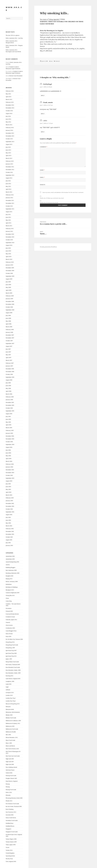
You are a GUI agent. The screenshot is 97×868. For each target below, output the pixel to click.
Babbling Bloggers (11, 567)
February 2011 (10, 229)
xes (52, 61)
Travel (7, 847)
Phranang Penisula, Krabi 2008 (14, 798)
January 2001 (9, 545)
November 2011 (10, 203)
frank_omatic (48, 102)
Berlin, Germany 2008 (12, 582)
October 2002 (9, 509)
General (8, 622)
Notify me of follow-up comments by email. (52, 198)
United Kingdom (10, 853)
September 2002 (10, 512)
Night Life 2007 (10, 762)
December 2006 (10, 369)
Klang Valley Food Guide (12, 662)
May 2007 (8, 355)
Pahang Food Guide (11, 776)
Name (42, 170)
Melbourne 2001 (10, 726)
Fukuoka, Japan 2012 (11, 620)
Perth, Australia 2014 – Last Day (14, 38)
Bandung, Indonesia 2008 (13, 573)
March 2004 (9, 461)
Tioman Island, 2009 (11, 842)
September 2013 (10, 142)
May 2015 (8, 94)
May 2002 (8, 523)
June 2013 (8, 150)
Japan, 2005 (9, 659)
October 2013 (9, 139)
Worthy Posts (9, 859)
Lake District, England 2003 (13, 679)
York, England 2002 (11, 861)
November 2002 (10, 506)
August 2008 (9, 313)
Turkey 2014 (9, 850)
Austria (8, 565)
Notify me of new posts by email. (49, 203)
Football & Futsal (10, 617)
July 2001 (8, 543)
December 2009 (10, 268)
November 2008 (10, 304)
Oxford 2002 (9, 773)
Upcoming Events (10, 856)
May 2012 (8, 186)
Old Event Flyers (10, 770)
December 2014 (10, 105)
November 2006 (10, 372)
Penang (8, 784)
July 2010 (8, 248)
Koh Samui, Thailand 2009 (13, 665)
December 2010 (10, 234)
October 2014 (9, 111)
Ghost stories (9, 625)
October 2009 (9, 273)
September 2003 (10, 478)
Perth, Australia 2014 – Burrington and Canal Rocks (13, 51)
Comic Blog (9, 601)
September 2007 (10, 343)
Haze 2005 (9, 636)
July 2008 (8, 315)
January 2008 (9, 332)
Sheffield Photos (10, 826)
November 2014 (10, 108)
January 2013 (9, 164)
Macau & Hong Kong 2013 (13, 704)
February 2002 (10, 529)
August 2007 (9, 346)
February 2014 (10, 128)
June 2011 (8, 217)
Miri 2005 (8, 735)
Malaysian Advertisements (13, 712)
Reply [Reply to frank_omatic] (43, 114)
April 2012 (9, 189)
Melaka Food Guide (11, 718)
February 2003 (10, 498)
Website (43, 185)
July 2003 (8, 484)
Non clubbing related (11, 767)
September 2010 (10, 243)
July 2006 (8, 383)
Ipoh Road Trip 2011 (11, 656)
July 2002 (8, 517)
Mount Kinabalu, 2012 (12, 737)
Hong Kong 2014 (10, 642)
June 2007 (8, 352)
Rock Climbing (10, 809)
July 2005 (8, 416)
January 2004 (9, 467)
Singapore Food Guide (12, 832)
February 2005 (10, 430)
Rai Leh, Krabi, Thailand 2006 (14, 806)
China (7, 598)
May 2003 (8, 489)
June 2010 (8, 251)
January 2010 (9, 265)
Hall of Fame (9, 634)
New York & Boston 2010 (12, 749)
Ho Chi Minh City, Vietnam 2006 (14, 639)
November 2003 (10, 473)
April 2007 (9, 358)
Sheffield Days (10, 823)
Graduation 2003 (10, 628)
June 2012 (8, 184)
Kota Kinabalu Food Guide (13, 667)
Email (42, 177)
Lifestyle (8, 690)
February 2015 (10, 102)
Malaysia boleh (10, 709)
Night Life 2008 (10, 764)
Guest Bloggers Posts (11, 631)
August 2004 (9, 447)
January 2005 (9, 433)
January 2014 (9, 130)
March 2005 (9, 428)
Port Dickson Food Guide (12, 804)
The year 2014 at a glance (13, 35)
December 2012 (10, 167)
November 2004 (10, 439)
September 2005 (10, 411)
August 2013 (9, 144)
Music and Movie (10, 746)
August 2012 (9, 178)
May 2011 (8, 220)
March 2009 (9, 293)
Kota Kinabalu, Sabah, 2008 (13, 670)
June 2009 (8, 285)
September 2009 (10, 276)
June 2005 (8, 419)
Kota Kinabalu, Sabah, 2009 (13, 673)
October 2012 (9, 172)
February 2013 (10, 161)
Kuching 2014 (9, 676)
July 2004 (8, 450)
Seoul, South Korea (11, 818)
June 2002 (8, 520)
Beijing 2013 (9, 579)
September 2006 (10, 377)
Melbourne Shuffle (11, 732)
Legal (7, 687)
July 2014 (8, 116)
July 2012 (8, 181)
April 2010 (9, 257)
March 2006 (9, 394)
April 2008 (9, 324)
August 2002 (9, 515)
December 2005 (10, 402)
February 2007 (10, 363)
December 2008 (10, 301)
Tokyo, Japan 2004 (11, 845)
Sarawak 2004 (10, 815)
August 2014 (9, 113)
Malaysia (8, 707)
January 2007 (9, 366)
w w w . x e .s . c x (14, 9)
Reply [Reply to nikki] (43, 132)
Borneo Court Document (16, 76)
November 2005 (10, 405)
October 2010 (9, 240)
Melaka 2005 (9, 715)
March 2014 (9, 125)
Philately (8, 795)
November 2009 (10, 271)
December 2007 (10, 335)
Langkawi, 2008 (10, 681)
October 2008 (9, 307)
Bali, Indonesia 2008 (11, 570)
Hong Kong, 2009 (10, 648)
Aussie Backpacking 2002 (12, 562)
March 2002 (9, 526)
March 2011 (9, 226)
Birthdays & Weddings (12, 587)
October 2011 (9, 206)
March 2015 (9, 99)
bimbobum (9, 584)
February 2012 (10, 195)
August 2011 (9, 212)
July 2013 (8, 147)
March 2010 (9, 259)
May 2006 (8, 388)
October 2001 (9, 537)
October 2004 (9, 442)
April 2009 (9, 290)
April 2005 (9, 425)
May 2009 (8, 287)
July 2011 (8, 214)
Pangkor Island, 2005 (11, 778)
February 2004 (10, 464)
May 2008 (8, 321)
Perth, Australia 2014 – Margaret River (12, 42)
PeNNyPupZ (48, 84)
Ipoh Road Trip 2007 (11, 651)
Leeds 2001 (9, 684)
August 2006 (9, 380)
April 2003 (9, 492)
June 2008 (8, 318)
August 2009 (9, 279)
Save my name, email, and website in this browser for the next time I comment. (63, 192)
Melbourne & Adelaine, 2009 (13, 721)
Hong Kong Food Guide (12, 645)
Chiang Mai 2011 (10, 595)
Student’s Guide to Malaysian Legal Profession (13, 68)
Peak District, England (12, 781)
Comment (44, 147)
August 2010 (9, 245)
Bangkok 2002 (10, 576)
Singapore (8, 829)
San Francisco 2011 (11, 812)
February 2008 (10, 330)
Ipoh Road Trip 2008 (11, 653)
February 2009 (10, 296)
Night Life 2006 (10, 759)
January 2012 (9, 198)
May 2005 (8, 422)
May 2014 (8, 122)
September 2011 (10, 209)
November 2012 (10, 170)
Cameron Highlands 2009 (13, 593)
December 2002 (10, 503)
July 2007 (8, 349)
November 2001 (10, 534)
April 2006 (9, 391)
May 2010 (8, 254)
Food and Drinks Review (12, 614)
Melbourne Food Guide (12, 729)
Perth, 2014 (9, 792)
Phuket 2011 (9, 801)
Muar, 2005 (9, 743)
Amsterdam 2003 (10, 559)
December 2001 (10, 531)
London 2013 (9, 695)
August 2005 (9, 414)
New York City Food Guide (13, 756)
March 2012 (9, 192)
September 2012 (10, 175)
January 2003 (9, 501)
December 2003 (10, 470)
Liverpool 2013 (10, 693)
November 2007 (10, 338)
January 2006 (9, 400)
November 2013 (10, 136)
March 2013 (9, 158)
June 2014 (8, 119)
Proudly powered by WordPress (48, 247)
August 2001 (9, 540)
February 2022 (10, 91)
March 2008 (9, 327)
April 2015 (9, 97)
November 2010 (10, 237)
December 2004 (10, 436)
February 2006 (10, 397)
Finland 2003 (9, 611)
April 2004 (9, 459)
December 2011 (10, 200)
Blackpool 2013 (10, 590)
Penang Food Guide (11, 790)
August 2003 (9, 481)
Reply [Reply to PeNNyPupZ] (43, 96)
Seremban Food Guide (12, 820)
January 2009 (9, 299)
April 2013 (9, 156)
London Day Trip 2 (11, 701)
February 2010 (10, 262)
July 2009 (8, 282)
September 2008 (10, 310)
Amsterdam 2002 (10, 556)
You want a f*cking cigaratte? (50, 19)
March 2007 (9, 360)
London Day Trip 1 (11, 698)
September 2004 (10, 444)
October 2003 (9, 475)
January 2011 (9, 231)
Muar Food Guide (10, 740)
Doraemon (9, 608)
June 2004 (8, 453)
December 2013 (10, 133)
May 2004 (8, 456)
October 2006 (9, 374)
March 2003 (9, 495)
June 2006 (8, 386)
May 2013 (8, 153)
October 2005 (9, 408)
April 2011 (9, 223)
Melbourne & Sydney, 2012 (13, 723)
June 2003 (8, 487)
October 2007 (9, 341)
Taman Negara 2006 (11, 839)
